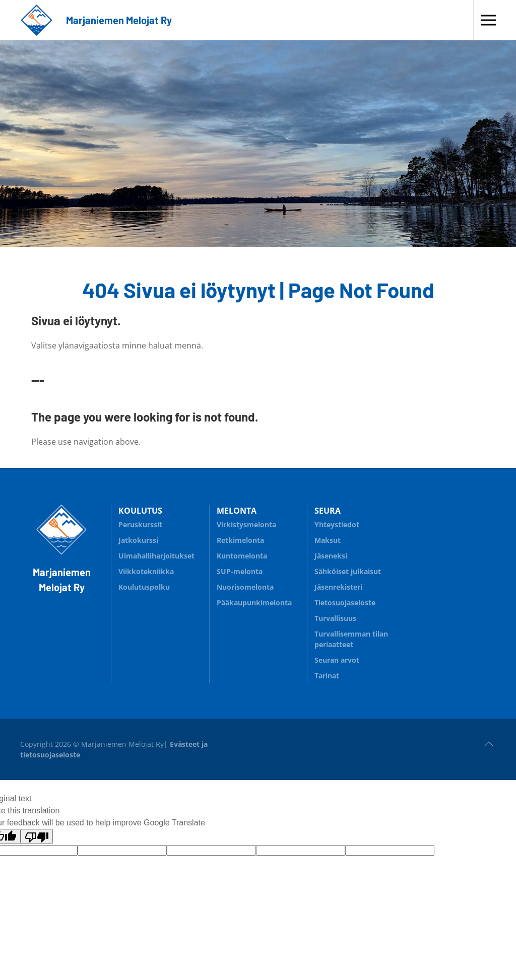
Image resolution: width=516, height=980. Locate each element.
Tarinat (327, 676)
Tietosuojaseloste (345, 603)
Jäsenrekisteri (338, 587)
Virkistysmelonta (246, 524)
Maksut (328, 540)
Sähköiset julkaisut (348, 571)
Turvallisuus (356, 617)
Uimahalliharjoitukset (156, 556)
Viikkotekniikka (146, 571)
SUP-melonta (258, 570)
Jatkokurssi (160, 539)
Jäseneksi (331, 556)
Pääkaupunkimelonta (254, 603)
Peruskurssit (140, 524)
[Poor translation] (37, 836)
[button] (488, 20)
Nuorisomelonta (258, 585)
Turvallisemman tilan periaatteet (351, 639)
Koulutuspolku (160, 585)
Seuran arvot (337, 660)
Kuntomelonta (258, 554)
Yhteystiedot (337, 524)
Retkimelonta (258, 539)
